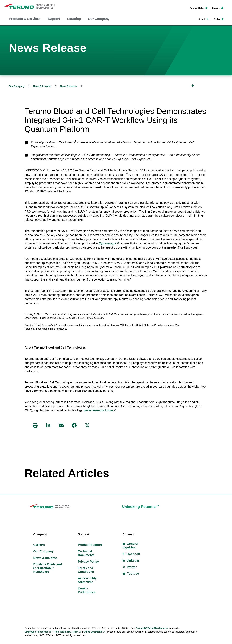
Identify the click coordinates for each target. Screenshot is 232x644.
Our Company (99, 19)
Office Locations (93, 632)
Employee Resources (37, 632)
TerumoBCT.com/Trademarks (152, 629)
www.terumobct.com (98, 410)
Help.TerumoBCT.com (66, 632)
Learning (74, 19)
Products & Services (25, 19)
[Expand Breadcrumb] (193, 85)
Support (54, 19)
